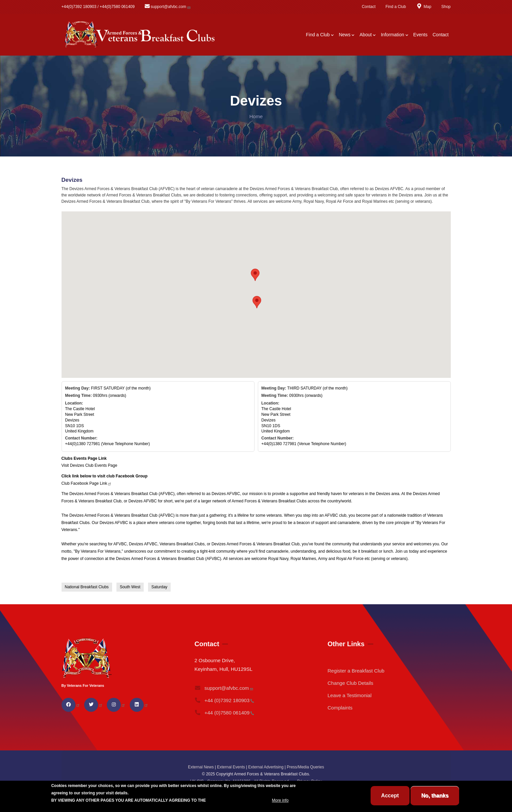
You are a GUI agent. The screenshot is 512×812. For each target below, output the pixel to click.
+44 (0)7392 (224, 700)
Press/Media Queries (305, 767)
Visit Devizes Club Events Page (89, 465)
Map (424, 7)
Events (420, 35)
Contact (368, 7)
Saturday (159, 587)
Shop (446, 7)
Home (256, 116)
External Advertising (266, 767)
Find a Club (396, 7)
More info (280, 800)
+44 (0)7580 (224, 713)
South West (130, 587)
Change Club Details (350, 683)
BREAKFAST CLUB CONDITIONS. (239, 800)
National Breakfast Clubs (87, 587)
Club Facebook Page (87, 483)
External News (201, 767)
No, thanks (435, 796)
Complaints (340, 708)
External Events (231, 767)
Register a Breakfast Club (356, 671)
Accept (390, 796)
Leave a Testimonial (349, 695)
